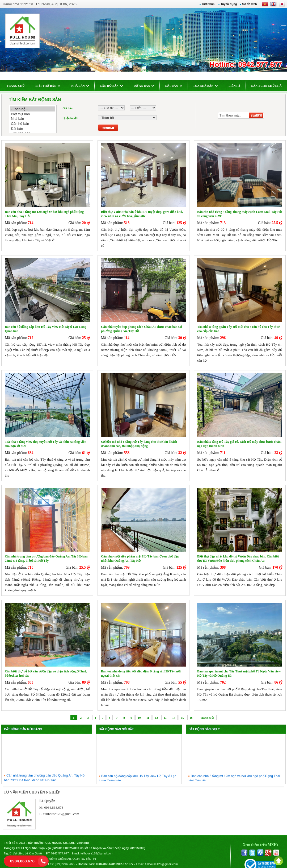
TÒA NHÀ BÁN (208, 86)
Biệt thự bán (36, 114)
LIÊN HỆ (237, 86)
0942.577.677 (63, 846)
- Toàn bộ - (36, 109)
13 (165, 711)
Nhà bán (36, 119)
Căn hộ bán (36, 124)
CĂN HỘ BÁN (114, 86)
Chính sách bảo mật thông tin (91, 862)
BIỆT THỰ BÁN (51, 86)
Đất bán (36, 129)
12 (156, 711)
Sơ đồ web (247, 4)
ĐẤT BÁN (176, 86)
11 (148, 711)
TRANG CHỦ (18, 86)
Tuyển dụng (226, 4)
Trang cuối (207, 711)
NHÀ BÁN (83, 86)
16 (191, 711)
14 (174, 711)
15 (182, 711)
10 (139, 711)
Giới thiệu (206, 4)
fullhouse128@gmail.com (63, 807)
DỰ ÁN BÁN (147, 86)
